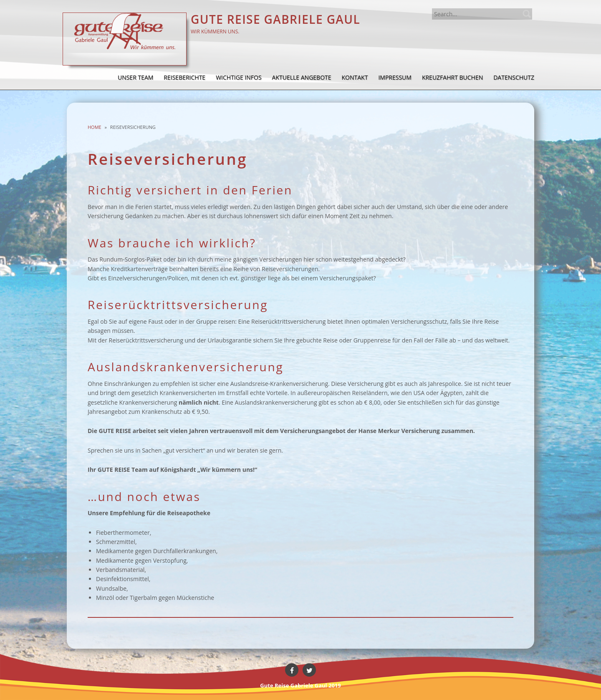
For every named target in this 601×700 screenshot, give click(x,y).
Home (95, 127)
